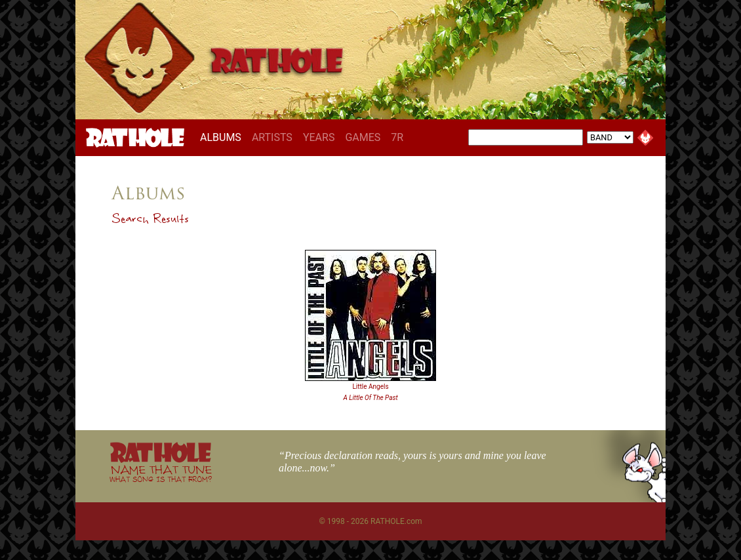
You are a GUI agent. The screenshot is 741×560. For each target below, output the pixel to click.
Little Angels (370, 387)
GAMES (363, 137)
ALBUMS (223, 137)
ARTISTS (272, 137)
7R (397, 137)
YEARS (319, 137)
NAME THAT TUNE (161, 473)
